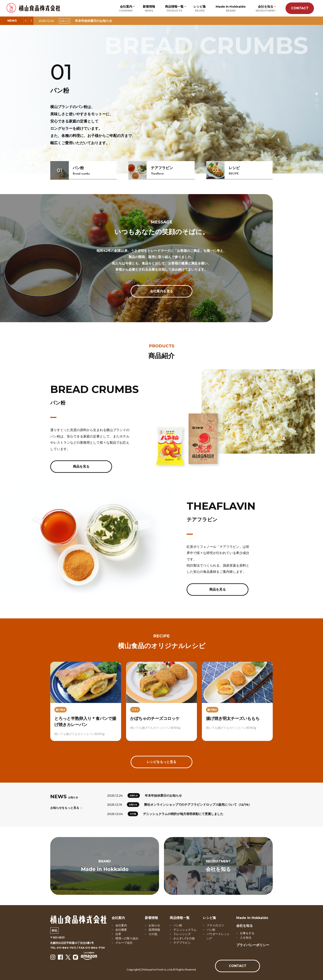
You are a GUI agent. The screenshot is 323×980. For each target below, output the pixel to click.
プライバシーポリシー (253, 945)
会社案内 (118, 918)
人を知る (246, 938)
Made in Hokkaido (252, 918)
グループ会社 (124, 943)
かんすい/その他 (184, 938)
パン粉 (178, 925)
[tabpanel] (161, 99)
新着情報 (151, 918)
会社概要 (121, 930)
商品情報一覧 (180, 918)
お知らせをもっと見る (66, 808)
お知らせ (154, 925)
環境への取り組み (127, 938)
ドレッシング (182, 934)
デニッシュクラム (185, 930)
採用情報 (154, 930)
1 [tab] (317, 94)
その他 (153, 934)
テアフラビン (182, 943)
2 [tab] (317, 100)
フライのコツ (215, 925)
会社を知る (245, 926)
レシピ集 (209, 918)
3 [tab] (317, 106)
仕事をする (247, 933)
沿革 (118, 934)
